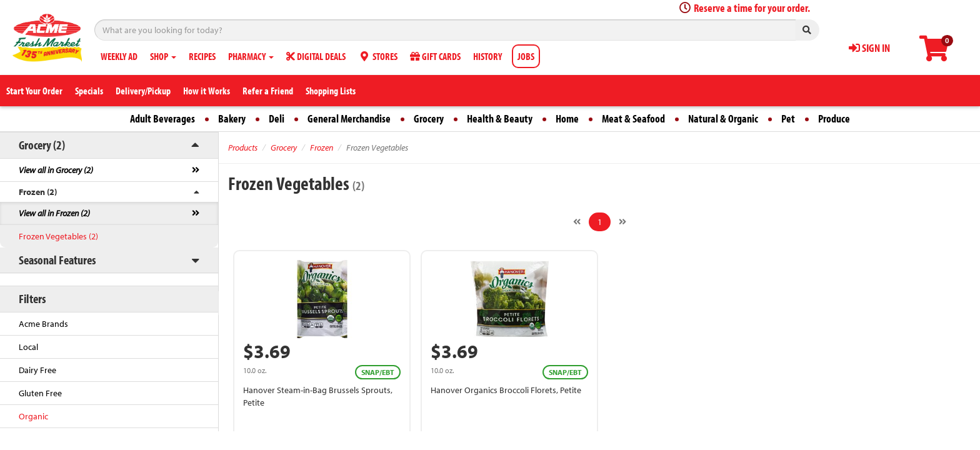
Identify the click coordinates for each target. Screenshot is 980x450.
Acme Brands (43, 324)
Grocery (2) (42, 145)
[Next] (622, 222)
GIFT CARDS (435, 56)
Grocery (429, 118)
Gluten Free (40, 393)
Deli (277, 118)
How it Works (207, 91)
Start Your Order (34, 91)
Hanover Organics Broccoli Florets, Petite (506, 390)
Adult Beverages (162, 118)
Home (567, 118)
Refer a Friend (268, 91)
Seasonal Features (57, 260)
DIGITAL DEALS (316, 56)
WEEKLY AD (119, 56)
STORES (378, 56)
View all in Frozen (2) (54, 213)
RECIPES (202, 56)
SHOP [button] (163, 56)
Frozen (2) (38, 192)
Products (243, 147)
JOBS (526, 56)
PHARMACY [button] (251, 56)
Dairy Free (37, 370)
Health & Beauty (500, 118)
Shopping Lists (331, 91)
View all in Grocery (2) (56, 170)
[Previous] (577, 222)
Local (28, 347)
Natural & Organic (723, 118)
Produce (834, 118)
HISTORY (487, 56)
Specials (89, 91)
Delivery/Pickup (143, 91)
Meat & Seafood (633, 118)
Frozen (322, 147)
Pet (788, 118)
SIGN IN (869, 48)
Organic (33, 416)
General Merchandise (349, 118)
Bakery (232, 118)
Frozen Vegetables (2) (58, 236)
